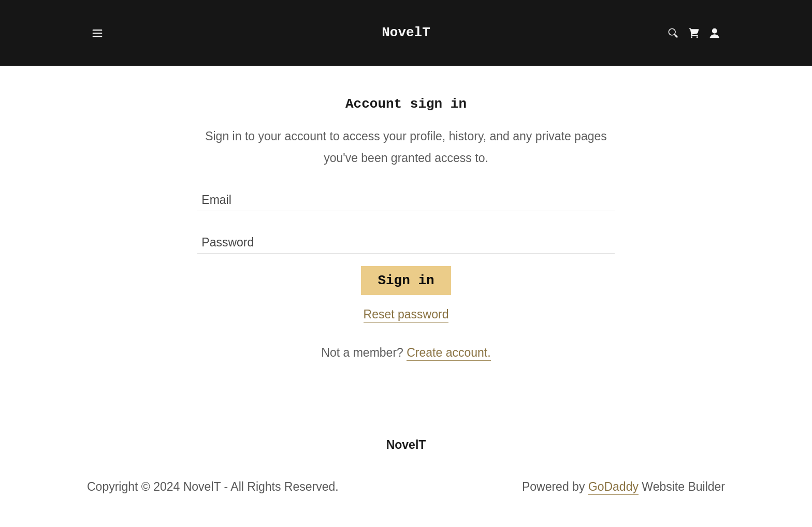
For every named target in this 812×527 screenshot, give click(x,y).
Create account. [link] (448, 353)
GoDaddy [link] (613, 487)
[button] (97, 33)
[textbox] (406, 196)
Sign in (406, 281)
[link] (406, 32)
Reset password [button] (406, 314)
